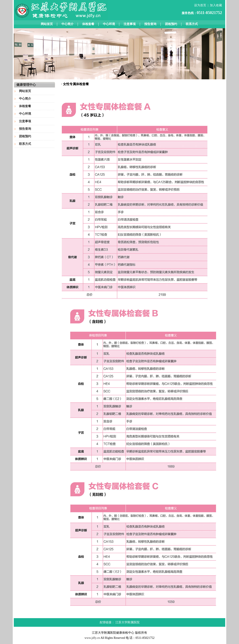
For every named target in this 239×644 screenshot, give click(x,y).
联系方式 (192, 24)
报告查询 (150, 24)
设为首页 (200, 5)
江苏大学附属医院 (127, 622)
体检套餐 (88, 24)
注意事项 (130, 24)
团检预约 (171, 24)
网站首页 (47, 24)
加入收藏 (216, 5)
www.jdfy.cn (92, 638)
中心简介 (68, 24)
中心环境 (109, 24)
